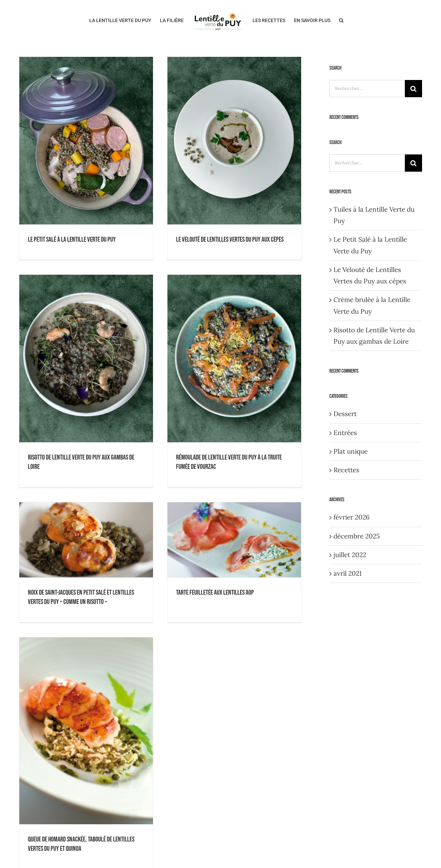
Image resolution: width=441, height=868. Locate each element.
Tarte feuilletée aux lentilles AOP (263, 320)
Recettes (346, 470)
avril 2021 (348, 573)
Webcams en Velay (318, 697)
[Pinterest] (334, 649)
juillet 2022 (350, 555)
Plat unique (351, 451)
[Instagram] (323, 649)
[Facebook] (301, 649)
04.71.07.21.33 (141, 776)
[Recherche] (413, 89)
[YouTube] (312, 649)
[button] (341, 20)
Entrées (345, 433)
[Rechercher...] (367, 89)
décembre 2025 (357, 536)
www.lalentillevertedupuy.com (132, 799)
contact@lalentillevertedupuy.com (134, 788)
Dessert (345, 414)
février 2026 (352, 517)
